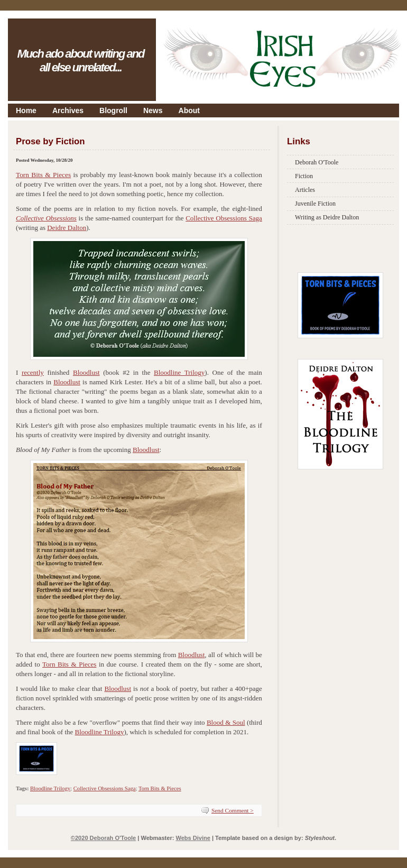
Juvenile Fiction (315, 204)
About (189, 110)
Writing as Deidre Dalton (327, 217)
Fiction (304, 176)
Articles (305, 190)
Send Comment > (233, 810)
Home (26, 110)
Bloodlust (86, 372)
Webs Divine (193, 838)
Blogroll (113, 110)
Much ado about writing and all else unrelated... (80, 61)
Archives (68, 110)
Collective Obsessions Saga (224, 218)
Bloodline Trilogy (179, 372)
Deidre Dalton (67, 228)
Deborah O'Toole (317, 162)
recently (33, 372)
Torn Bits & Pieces (43, 175)
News (153, 110)
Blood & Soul (226, 722)
